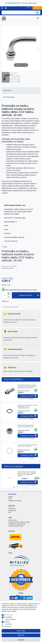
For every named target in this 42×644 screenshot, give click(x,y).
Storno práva (13, 520)
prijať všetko (21, 631)
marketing (8, 617)
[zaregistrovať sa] (6, 8)
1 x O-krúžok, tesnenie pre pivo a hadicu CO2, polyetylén (27, 445)
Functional (9, 624)
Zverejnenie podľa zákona (17, 524)
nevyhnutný (9, 615)
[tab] (21, 91)
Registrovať (12, 510)
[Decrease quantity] (9, 297)
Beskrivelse (7, 91)
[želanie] (31, 8)
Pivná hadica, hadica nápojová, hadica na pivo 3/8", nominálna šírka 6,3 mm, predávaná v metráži (27, 474)
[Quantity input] (4, 295)
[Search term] (18, 13)
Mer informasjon (9, 97)
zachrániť (21, 640)
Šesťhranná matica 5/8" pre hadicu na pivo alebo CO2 (26, 426)
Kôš (10, 512)
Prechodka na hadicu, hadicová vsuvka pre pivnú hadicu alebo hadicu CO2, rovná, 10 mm (27, 386)
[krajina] (28, 8)
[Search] (37, 13)
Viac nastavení (6, 626)
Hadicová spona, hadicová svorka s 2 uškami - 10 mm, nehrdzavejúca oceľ (28, 407)
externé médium (10, 619)
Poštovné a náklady (15, 501)
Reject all (21, 635)
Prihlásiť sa (12, 508)
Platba (11, 497)
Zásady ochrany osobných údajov (19, 522)
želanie (6, 301)
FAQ (10, 499)
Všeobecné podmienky (16, 526)
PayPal (8, 622)
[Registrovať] (2, 8)
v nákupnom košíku (29, 295)
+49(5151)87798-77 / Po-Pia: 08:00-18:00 (21, 3)
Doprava (15, 307)
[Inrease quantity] (9, 294)
